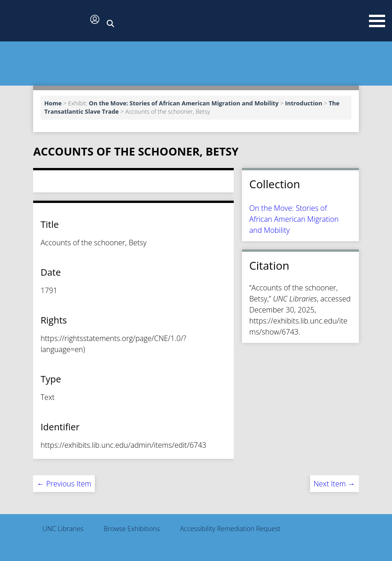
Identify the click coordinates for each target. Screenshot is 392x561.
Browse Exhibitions (132, 529)
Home (53, 103)
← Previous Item (64, 484)
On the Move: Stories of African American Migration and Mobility (184, 103)
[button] (46, 22)
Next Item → (334, 484)
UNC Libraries (63, 529)
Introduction (304, 103)
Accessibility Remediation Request (230, 529)
